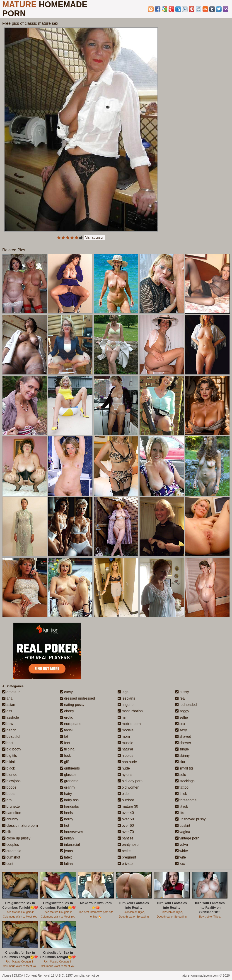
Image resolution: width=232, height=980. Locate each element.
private (125, 864)
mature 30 (128, 806)
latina (66, 864)
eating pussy (72, 705)
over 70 (126, 832)
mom (124, 736)
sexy (181, 730)
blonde (10, 775)
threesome (186, 800)
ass (7, 711)
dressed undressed (78, 698)
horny (67, 819)
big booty (12, 749)
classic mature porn (20, 825)
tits (180, 813)
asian (9, 705)
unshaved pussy (191, 819)
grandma (69, 781)
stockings (185, 781)
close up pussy (16, 838)
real (180, 698)
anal (8, 698)
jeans (66, 851)
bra (7, 800)
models (126, 730)
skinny (183, 756)
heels (66, 813)
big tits (10, 756)
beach (9, 730)
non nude (127, 762)
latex (66, 857)
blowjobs (11, 781)
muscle (125, 743)
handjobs (69, 806)
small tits (185, 768)
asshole (11, 717)
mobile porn (129, 724)
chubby (10, 819)
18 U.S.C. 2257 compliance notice (75, 975)
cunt (8, 864)
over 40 (126, 813)
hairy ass (69, 800)
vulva (182, 845)
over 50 (126, 819)
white (182, 851)
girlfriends (70, 768)
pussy (182, 692)
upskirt (183, 825)
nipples (125, 756)
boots (9, 794)
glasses (68, 775)
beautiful (11, 736)
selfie (182, 717)
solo (181, 775)
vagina (183, 832)
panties (126, 838)
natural (125, 749)
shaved (183, 736)
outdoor (126, 800)
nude (124, 768)
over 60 (126, 825)
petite (124, 851)
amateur (11, 692)
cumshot (11, 857)
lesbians (126, 698)
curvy (66, 692)
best (8, 743)
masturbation (130, 711)
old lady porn (130, 781)
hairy (66, 794)
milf (122, 717)
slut (180, 762)
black (9, 768)
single (182, 749)
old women (128, 787)
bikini (8, 762)
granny (68, 787)
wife (181, 857)
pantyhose (128, 845)
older (124, 794)
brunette (11, 806)
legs (123, 692)
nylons (125, 775)
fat (64, 736)
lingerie (126, 705)
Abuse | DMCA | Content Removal (26, 975)
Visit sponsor (94, 238)
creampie (12, 851)
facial (66, 730)
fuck (65, 756)
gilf (64, 762)
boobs (9, 787)
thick (181, 794)
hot (65, 825)
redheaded (186, 705)
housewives (72, 832)
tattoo (182, 787)
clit (7, 832)
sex (180, 724)
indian (67, 838)
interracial (70, 845)
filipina (67, 749)
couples (11, 845)
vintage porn (187, 838)
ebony (67, 711)
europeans (71, 724)
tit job (182, 806)
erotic (67, 717)
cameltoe (12, 813)
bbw (8, 724)
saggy (182, 711)
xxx (180, 864)
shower (183, 743)
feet (65, 743)
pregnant (127, 857)
